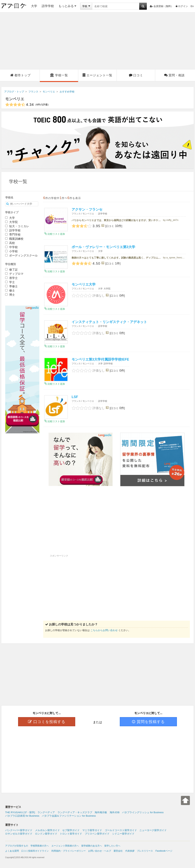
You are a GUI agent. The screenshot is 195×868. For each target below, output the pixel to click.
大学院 (11, 222)
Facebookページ (164, 851)
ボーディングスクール (21, 255)
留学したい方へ (112, 846)
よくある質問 (12, 851)
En (192, 6)
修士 (10, 290)
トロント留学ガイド (71, 834)
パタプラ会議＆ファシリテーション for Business (69, 816)
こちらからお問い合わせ (104, 630)
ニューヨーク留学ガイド (153, 830)
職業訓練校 (14, 239)
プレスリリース (145, 851)
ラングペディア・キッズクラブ (75, 812)
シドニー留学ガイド (123, 834)
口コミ (136, 75)
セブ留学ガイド (71, 830)
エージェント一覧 (97, 75)
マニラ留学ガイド (92, 830)
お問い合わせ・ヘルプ (100, 851)
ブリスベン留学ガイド (97, 834)
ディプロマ (14, 274)
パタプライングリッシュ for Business (143, 812)
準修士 (11, 286)
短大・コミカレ (17, 226)
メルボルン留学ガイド (47, 830)
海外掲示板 (101, 812)
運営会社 (118, 851)
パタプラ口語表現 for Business (22, 816)
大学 (34, 6)
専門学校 (13, 235)
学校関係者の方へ (40, 846)
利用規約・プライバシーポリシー (69, 851)
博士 (10, 295)
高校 (10, 243)
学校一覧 (59, 75)
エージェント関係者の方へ (65, 846)
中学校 (11, 247)
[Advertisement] (97, 41)
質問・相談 (174, 75)
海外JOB (115, 812)
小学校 (11, 251)
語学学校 (48, 6)
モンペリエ (15, 99)
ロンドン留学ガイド (46, 834)
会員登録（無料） (162, 6)
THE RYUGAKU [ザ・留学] (20, 812)
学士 (10, 282)
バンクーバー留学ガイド (19, 830)
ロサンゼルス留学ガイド (19, 834)
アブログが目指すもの (17, 846)
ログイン (182, 6)
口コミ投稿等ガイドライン (35, 851)
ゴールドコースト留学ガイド (121, 830)
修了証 (11, 270)
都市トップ (20, 75)
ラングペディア (46, 812)
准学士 (11, 278)
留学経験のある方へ (92, 846)
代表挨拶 (130, 851)
